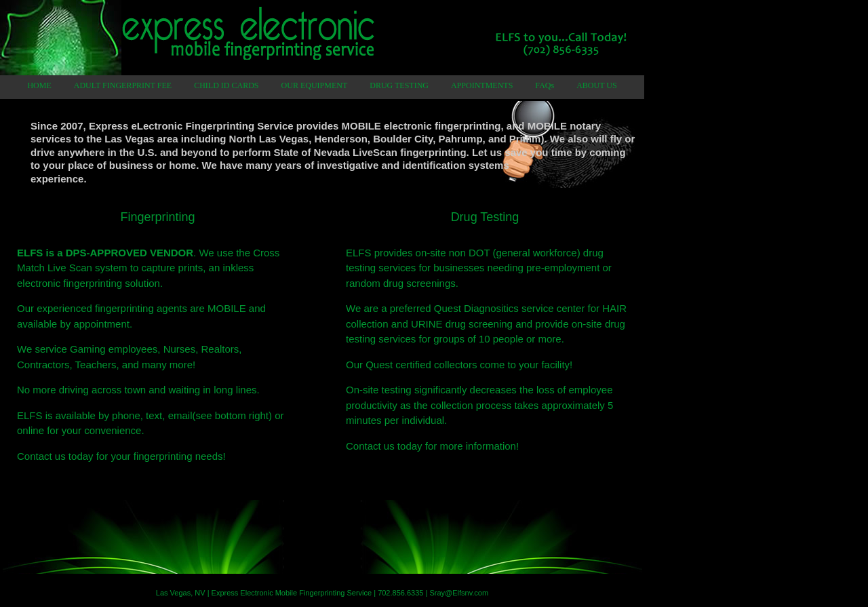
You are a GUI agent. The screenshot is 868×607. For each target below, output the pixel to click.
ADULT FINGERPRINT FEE (123, 85)
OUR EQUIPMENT (315, 85)
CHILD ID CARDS (226, 85)
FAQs (545, 85)
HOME (39, 85)
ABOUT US (596, 85)
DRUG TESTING (399, 85)
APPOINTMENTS (482, 85)
